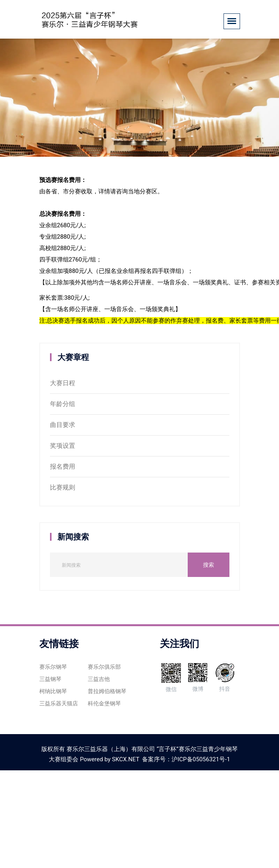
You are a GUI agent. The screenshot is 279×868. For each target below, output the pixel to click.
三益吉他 (99, 679)
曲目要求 (63, 425)
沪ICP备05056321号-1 (201, 759)
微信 (171, 677)
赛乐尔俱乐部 (104, 667)
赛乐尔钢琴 (53, 667)
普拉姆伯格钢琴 (107, 691)
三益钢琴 (50, 679)
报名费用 (63, 466)
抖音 (225, 677)
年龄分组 (63, 404)
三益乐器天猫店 (59, 703)
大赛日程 (63, 383)
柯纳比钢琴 (53, 691)
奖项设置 (63, 446)
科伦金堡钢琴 (104, 703)
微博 (198, 677)
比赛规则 (63, 487)
